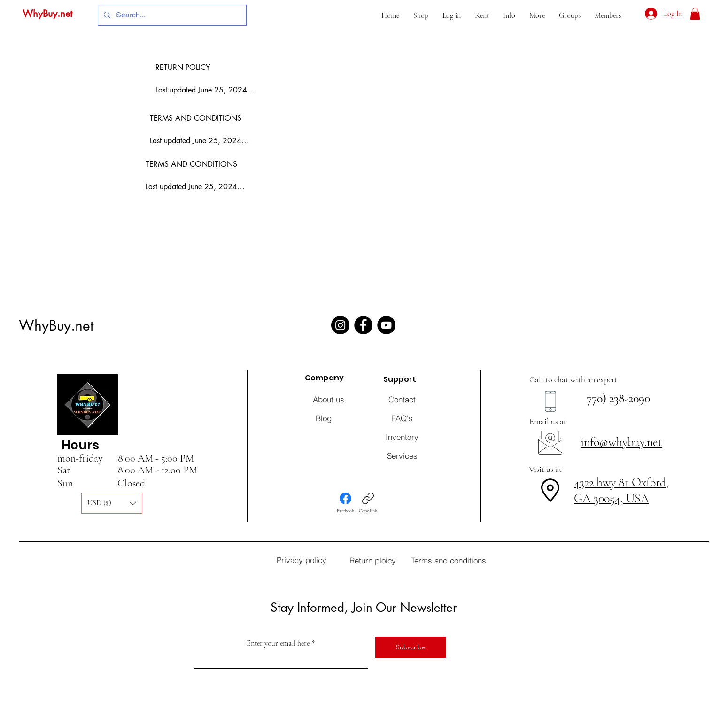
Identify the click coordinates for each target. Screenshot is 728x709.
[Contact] (402, 399)
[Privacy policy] (301, 560)
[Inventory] (402, 437)
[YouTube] (386, 325)
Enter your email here (278, 643)
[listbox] (112, 503)
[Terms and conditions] (448, 560)
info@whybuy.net (621, 442)
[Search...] (171, 15)
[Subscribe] (410, 647)
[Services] (402, 455)
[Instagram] (340, 325)
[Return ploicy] (372, 560)
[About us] (328, 399)
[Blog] (324, 418)
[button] (421, 15)
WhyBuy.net (47, 14)
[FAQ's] (402, 418)
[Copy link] (368, 503)
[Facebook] (363, 325)
